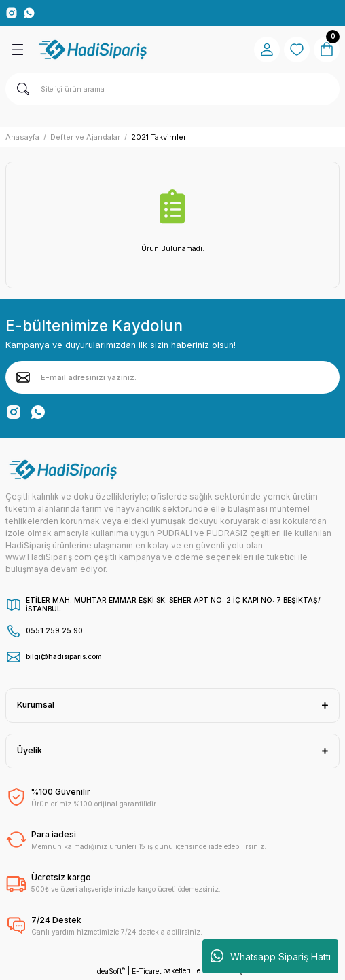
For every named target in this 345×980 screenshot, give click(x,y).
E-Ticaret (146, 971)
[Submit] (23, 377)
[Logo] (94, 50)
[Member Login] (267, 50)
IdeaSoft (110, 971)
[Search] (172, 89)
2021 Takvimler (159, 137)
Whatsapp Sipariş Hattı (271, 956)
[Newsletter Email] (172, 377)
